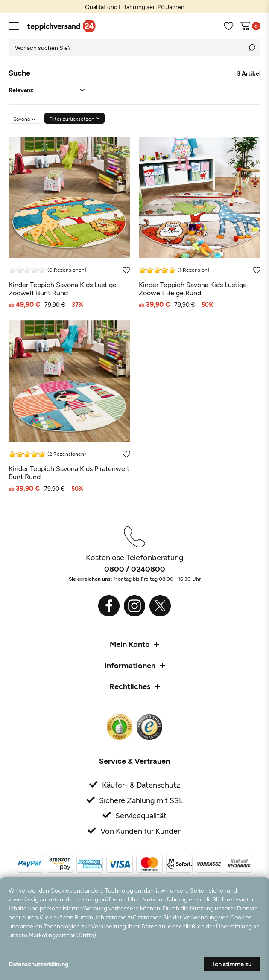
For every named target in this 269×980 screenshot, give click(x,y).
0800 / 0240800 (135, 569)
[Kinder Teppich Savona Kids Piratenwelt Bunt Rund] (69, 406)
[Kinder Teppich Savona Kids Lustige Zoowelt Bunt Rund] (69, 222)
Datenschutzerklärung (38, 964)
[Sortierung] (47, 90)
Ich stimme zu (232, 964)
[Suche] (252, 47)
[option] (134, 7)
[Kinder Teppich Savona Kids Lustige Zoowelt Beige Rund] (200, 222)
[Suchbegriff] (126, 47)
